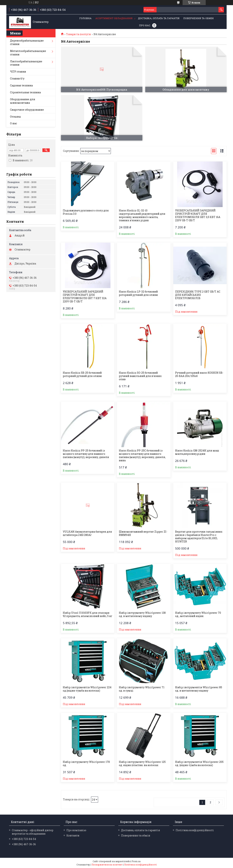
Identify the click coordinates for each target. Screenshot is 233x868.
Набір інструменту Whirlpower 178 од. (86, 764)
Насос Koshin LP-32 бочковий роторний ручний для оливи (138, 293)
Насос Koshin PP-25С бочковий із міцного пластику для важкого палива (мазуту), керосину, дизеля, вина (142, 456)
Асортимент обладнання (114, 18)
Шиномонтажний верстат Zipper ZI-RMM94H (143, 533)
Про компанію (76, 830)
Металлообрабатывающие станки (28, 53)
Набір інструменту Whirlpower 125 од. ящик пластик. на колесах (142, 764)
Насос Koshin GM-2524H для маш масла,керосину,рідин (197, 452)
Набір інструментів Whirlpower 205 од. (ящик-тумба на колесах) (199, 764)
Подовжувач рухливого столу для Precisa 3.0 (86, 212)
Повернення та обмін (199, 18)
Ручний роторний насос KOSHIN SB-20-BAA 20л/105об (199, 374)
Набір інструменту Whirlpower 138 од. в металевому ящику (142, 614)
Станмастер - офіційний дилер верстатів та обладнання (33, 832)
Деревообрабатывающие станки (27, 42)
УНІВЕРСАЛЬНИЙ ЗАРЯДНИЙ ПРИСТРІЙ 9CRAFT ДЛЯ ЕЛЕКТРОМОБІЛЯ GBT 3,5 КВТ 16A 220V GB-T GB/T (198, 215)
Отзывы (15, 117)
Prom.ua (136, 861)
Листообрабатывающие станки (26, 63)
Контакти (73, 835)
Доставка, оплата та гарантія (159, 18)
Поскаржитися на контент (107, 865)
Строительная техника (25, 92)
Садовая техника (21, 85)
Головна (85, 18)
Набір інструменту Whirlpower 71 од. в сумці (142, 689)
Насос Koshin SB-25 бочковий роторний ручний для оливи (82, 374)
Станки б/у (17, 78)
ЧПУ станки (18, 72)
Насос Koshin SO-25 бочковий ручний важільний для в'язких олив (140, 376)
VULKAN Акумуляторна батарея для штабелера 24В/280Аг (87, 533)
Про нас (145, 25)
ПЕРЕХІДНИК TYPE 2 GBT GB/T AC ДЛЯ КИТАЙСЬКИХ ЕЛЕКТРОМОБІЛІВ (198, 295)
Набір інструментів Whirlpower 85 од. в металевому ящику (199, 689)
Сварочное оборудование (27, 110)
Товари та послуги (78, 34)
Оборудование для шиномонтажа (23, 101)
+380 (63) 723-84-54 (24, 839)
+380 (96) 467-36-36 (24, 844)
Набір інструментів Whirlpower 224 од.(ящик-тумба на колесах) (87, 689)
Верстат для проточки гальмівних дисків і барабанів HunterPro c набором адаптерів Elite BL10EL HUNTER (199, 537)
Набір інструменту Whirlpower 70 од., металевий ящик (198, 614)
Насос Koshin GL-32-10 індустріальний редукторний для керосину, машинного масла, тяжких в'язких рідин (142, 215)
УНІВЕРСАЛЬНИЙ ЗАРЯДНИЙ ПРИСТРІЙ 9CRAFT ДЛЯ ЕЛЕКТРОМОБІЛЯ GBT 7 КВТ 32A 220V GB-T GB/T (85, 297)
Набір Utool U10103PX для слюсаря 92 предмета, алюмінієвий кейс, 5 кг (88, 614)
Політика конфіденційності (195, 830)
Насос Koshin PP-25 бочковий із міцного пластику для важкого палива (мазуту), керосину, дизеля (86, 454)
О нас (13, 123)
